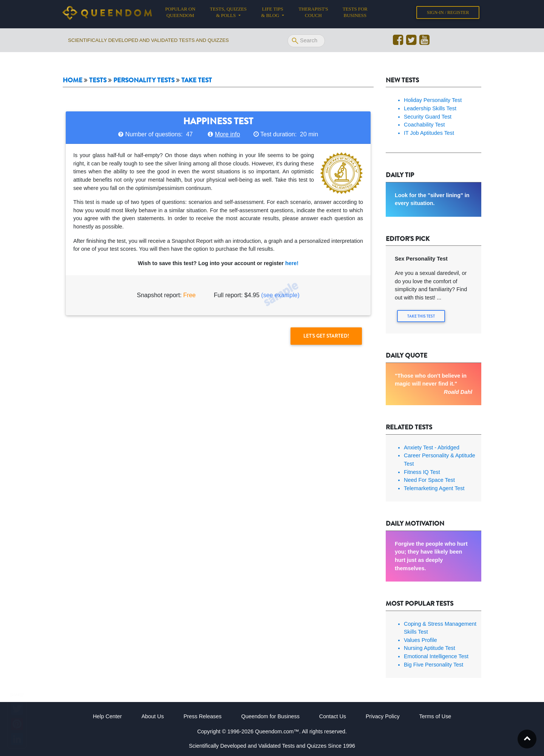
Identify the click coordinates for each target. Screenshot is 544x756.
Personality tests (144, 80)
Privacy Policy (383, 716)
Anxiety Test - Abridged (432, 447)
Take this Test (421, 316)
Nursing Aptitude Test (430, 648)
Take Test (197, 80)
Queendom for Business (270, 716)
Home (73, 80)
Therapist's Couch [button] (313, 14)
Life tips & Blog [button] (272, 14)
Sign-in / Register (448, 14)
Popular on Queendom (184, 14)
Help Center (107, 716)
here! (292, 263)
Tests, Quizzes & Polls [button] (228, 14)
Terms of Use (435, 716)
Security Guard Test (428, 117)
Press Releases (203, 716)
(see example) (280, 295)
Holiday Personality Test (433, 100)
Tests (98, 80)
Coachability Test (424, 125)
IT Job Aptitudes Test (429, 133)
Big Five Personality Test (433, 664)
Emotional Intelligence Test (436, 656)
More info (228, 134)
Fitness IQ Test (422, 472)
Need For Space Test (429, 480)
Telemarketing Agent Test (434, 488)
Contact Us (333, 716)
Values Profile (420, 640)
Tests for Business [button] (355, 14)
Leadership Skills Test (430, 108)
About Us (152, 716)
